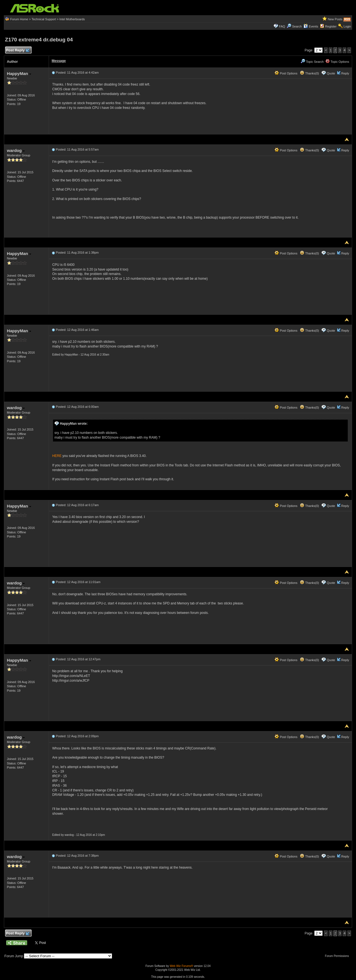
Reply (345, 73)
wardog (16, 150)
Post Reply (18, 50)
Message (59, 61)
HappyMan (19, 73)
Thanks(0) (309, 73)
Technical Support (44, 19)
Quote (331, 73)
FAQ (282, 26)
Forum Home (19, 19)
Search (297, 26)
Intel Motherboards (72, 19)
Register (331, 26)
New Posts (335, 19)
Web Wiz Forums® (181, 966)
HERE (57, 456)
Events (311, 26)
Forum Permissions (338, 956)
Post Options (286, 73)
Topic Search (312, 62)
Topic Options (337, 62)
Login (347, 26)
